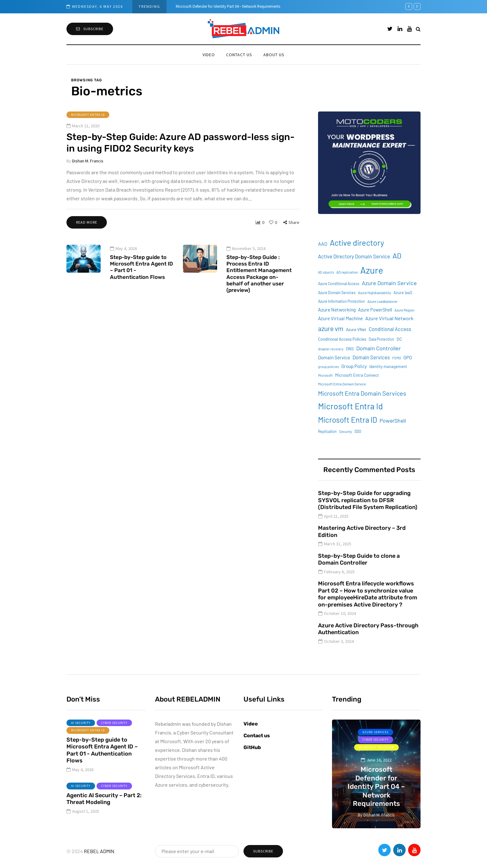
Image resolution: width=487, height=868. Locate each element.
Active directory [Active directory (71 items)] (357, 243)
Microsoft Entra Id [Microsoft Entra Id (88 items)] (350, 406)
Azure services (375, 732)
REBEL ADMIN (99, 851)
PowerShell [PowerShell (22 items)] (393, 420)
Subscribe (90, 29)
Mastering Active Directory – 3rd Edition (362, 532)
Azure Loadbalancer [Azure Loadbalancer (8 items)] (382, 301)
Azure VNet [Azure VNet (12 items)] (356, 329)
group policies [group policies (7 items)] (328, 367)
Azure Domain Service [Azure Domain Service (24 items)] (389, 283)
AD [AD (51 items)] (397, 256)
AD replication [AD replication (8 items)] (347, 272)
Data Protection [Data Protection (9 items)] (381, 339)
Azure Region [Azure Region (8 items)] (404, 310)
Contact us (239, 55)
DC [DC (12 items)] (399, 339)
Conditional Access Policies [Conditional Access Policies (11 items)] (342, 339)
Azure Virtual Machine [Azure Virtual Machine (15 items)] (340, 318)
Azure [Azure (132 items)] (372, 270)
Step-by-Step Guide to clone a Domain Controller (359, 559)
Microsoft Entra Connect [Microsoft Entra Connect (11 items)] (357, 375)
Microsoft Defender (376, 747)
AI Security (81, 730)
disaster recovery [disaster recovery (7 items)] (331, 349)
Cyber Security (114, 730)
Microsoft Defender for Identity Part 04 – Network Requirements (228, 6)
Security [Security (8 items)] (346, 432)
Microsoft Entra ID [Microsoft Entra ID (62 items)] (348, 420)
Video (209, 55)
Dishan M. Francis (88, 161)
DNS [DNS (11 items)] (350, 349)
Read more (87, 222)
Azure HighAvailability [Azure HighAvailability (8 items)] (375, 293)
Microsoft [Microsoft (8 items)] (325, 375)
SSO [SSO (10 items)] (358, 431)
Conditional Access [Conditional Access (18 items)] (390, 329)
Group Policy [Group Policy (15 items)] (354, 366)
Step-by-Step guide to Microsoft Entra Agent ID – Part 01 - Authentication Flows (141, 275)
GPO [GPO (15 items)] (408, 357)
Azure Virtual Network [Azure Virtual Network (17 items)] (389, 318)
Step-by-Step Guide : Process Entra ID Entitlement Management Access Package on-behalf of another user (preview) (259, 281)
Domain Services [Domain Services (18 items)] (371, 357)
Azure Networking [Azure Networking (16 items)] (337, 309)
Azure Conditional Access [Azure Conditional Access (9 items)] (339, 284)
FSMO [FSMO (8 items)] (397, 358)
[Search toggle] (418, 29)
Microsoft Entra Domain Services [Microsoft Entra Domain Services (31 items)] (362, 393)
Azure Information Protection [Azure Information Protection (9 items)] (341, 301)
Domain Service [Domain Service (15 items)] (334, 357)
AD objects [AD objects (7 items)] (326, 272)
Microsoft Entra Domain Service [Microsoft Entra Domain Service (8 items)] (342, 384)
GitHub (252, 747)
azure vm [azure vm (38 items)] (331, 328)
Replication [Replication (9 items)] (327, 431)
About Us (274, 55)
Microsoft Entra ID (88, 115)
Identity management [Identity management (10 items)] (388, 366)
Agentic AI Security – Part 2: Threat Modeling (104, 806)
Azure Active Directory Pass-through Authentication (368, 629)
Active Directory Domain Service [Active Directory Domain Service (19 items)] (354, 256)
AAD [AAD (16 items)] (323, 244)
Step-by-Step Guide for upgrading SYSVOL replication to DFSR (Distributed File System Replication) (368, 500)
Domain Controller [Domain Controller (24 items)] (379, 348)
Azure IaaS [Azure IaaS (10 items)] (403, 293)
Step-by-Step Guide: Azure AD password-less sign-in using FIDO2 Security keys (180, 143)
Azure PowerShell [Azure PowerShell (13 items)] (375, 310)
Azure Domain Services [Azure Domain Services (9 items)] (337, 293)
